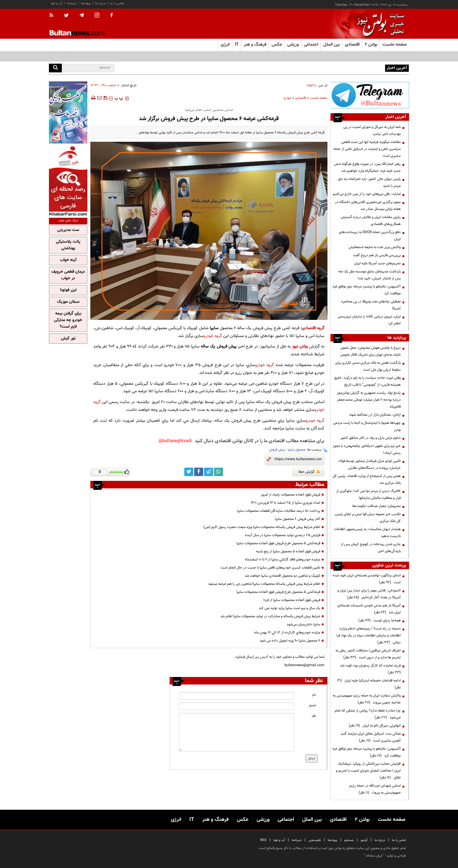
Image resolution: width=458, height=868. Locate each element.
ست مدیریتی (68, 230)
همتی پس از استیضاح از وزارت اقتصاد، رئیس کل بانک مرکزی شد (367, 480)
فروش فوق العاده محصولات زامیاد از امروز (291, 495)
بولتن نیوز (300, 346)
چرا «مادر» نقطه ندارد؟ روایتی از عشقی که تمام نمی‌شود (368, 714)
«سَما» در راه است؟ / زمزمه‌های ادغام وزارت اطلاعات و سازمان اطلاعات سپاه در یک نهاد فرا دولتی (369, 636)
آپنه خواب (68, 260)
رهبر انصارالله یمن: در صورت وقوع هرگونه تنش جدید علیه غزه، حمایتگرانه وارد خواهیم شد (367, 167)
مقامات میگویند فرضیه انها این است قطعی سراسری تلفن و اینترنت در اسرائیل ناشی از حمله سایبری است (367, 149)
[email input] (237, 706)
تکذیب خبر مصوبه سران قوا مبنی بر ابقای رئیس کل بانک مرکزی (368, 518)
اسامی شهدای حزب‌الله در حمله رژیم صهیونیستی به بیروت (375, 789)
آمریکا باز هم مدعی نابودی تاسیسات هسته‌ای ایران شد (369, 609)
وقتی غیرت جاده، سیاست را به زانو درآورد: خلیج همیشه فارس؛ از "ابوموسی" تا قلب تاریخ (368, 381)
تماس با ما (117, 3)
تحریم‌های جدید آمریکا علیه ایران (377, 263)
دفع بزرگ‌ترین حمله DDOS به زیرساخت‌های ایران (370, 236)
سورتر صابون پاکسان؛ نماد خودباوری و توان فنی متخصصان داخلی (338, 68)
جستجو (349, 840)
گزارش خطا (309, 472)
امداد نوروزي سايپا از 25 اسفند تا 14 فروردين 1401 (285, 503)
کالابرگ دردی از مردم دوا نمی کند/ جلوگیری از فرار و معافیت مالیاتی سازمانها (368, 495)
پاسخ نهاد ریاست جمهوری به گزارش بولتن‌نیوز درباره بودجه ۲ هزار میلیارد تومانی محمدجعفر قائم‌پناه (369, 400)
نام (314, 695)
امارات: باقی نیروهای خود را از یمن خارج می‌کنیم (367, 194)
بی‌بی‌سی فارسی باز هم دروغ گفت (376, 255)
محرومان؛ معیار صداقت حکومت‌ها (377, 506)
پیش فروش (277, 450)
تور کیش (68, 338)
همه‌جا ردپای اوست (380, 621)
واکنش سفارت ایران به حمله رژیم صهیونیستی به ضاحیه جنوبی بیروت (367, 699)
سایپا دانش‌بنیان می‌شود (303, 624)
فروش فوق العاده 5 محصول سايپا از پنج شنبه (288, 551)
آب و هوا (56, 3)
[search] (55, 68)
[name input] (237, 696)
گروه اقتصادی (313, 328)
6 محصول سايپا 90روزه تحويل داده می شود (290, 641)
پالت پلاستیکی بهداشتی (68, 245)
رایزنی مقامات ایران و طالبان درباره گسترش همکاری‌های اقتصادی (371, 221)
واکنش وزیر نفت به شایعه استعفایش (375, 247)
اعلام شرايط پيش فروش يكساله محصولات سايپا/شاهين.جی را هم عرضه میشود (264, 584)
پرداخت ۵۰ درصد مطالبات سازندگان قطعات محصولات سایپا (279, 511)
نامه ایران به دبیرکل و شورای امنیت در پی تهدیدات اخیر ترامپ (372, 131)
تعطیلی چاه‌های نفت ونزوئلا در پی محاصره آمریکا (371, 305)
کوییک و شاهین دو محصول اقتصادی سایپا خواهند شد (282, 576)
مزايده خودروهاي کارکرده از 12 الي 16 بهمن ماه (287, 633)
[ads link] (370, 95)
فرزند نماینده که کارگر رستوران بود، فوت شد (369, 669)
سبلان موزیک (68, 302)
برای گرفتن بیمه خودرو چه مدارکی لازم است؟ (68, 320)
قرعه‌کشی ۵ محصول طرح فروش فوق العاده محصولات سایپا (278, 543)
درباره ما (100, 3)
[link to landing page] (379, 24)
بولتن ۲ (371, 45)
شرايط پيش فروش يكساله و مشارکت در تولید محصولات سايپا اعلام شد (270, 616)
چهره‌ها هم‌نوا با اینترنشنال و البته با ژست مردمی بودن (367, 426)
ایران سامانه (374, 856)
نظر (314, 716)
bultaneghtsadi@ (175, 441)
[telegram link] (209, 472)
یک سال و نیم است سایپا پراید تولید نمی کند (289, 608)
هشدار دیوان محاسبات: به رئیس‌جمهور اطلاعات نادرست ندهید (367, 533)
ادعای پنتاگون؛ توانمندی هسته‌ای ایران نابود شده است (367, 579)
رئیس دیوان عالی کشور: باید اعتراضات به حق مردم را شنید (369, 182)
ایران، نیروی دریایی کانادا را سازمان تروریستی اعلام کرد (369, 320)
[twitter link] (189, 472)
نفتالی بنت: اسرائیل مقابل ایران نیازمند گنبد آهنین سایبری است (371, 737)
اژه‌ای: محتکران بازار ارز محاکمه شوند (375, 415)
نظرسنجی (315, 840)
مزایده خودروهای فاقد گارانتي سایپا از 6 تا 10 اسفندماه (283, 560)
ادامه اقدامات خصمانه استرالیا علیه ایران (369, 684)
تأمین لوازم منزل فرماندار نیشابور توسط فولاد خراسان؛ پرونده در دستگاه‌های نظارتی (369, 464)
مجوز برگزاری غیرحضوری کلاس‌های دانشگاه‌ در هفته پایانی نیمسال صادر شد (368, 206)
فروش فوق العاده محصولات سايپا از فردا (292, 600)
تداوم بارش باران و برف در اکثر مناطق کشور (370, 438)
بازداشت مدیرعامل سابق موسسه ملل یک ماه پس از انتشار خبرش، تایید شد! (369, 275)
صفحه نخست (395, 45)
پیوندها (86, 3)
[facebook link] (199, 472)
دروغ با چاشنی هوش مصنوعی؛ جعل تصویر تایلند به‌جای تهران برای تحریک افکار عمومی (371, 351)
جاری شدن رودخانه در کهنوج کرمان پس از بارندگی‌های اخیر (371, 548)
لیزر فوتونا (68, 290)
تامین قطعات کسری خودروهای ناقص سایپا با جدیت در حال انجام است (270, 568)
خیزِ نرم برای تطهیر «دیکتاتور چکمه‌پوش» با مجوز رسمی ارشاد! (367, 449)
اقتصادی (301, 98)
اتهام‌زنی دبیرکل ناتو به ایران (375, 726)
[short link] (298, 459)
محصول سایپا (297, 450)
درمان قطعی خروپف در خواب (68, 275)
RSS (263, 840)
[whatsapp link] (218, 472)
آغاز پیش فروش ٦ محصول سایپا (298, 519)
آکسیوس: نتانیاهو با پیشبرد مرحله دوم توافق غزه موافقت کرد (367, 290)
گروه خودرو (213, 336)
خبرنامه (72, 3)
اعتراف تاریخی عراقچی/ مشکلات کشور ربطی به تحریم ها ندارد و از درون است (368, 654)
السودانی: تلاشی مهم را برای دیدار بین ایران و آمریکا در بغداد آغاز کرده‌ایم (369, 594)
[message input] (237, 732)
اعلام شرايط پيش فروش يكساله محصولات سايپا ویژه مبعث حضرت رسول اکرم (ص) (262, 527)
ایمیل (312, 705)
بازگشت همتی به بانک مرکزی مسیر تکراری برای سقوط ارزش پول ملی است (368, 366)
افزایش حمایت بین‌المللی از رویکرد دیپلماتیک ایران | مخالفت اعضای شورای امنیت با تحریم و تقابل (368, 771)
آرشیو (364, 840)
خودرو (288, 98)
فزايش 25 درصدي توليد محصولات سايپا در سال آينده (283, 535)
